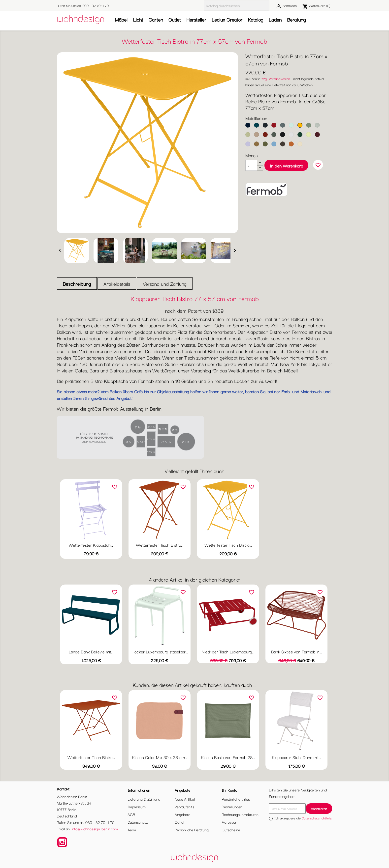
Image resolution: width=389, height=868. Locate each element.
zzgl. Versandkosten (276, 79)
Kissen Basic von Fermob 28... (228, 757)
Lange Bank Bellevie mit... (91, 652)
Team (132, 830)
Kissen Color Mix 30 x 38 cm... (160, 757)
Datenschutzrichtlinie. (317, 818)
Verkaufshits (184, 807)
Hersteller (196, 19)
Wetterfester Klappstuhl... (91, 545)
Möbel (121, 19)
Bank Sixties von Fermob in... (296, 652)
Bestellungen (232, 807)
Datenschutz (138, 822)
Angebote (182, 814)
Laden (275, 19)
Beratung (296, 19)
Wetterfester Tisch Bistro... (160, 545)
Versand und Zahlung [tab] (165, 284)
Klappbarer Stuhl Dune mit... (296, 757)
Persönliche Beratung (192, 830)
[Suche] (237, 6)
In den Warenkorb (286, 166)
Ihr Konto (229, 790)
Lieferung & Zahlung (144, 799)
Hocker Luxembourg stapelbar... (160, 652)
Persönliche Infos (236, 799)
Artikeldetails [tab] (117, 284)
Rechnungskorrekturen (240, 814)
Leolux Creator (227, 19)
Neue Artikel (185, 799)
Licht (138, 19)
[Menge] (251, 165)
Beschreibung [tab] (77, 284)
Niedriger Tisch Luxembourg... (228, 652)
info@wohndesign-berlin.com (95, 829)
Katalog (256, 19)
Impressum (137, 807)
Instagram (62, 842)
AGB (131, 814)
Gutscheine (231, 830)
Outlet (175, 19)
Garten (156, 19)
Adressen (229, 822)
